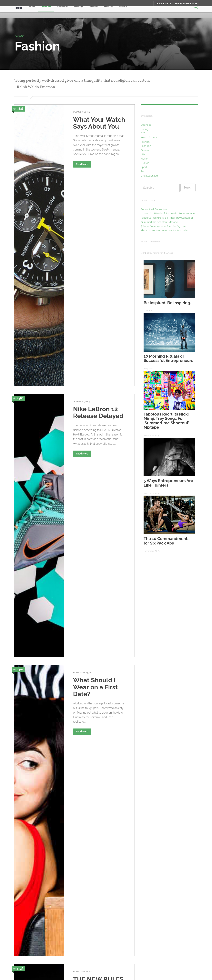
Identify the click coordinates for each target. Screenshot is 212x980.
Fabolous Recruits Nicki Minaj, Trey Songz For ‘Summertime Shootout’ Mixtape (166, 421)
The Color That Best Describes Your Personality (98, 616)
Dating (144, 129)
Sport (144, 167)
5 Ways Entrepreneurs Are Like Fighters (163, 226)
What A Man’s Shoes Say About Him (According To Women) (98, 710)
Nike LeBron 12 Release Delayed (98, 202)
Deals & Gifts (163, 4)
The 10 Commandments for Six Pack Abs (164, 230)
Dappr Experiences (186, 4)
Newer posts (115, 946)
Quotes (145, 163)
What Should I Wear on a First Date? (96, 284)
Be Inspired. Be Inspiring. (155, 209)
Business (146, 125)
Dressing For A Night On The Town (94, 456)
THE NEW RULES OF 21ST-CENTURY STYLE (98, 370)
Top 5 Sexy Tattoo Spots (99, 534)
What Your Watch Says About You (99, 123)
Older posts (32, 946)
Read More (82, 164)
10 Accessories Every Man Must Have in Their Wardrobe (97, 798)
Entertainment (149, 137)
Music (144, 159)
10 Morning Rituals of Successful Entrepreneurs (168, 213)
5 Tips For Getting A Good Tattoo (99, 884)
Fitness (145, 150)
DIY (143, 133)
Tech (143, 171)
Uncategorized (149, 176)
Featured (146, 146)
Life (143, 154)
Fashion (145, 142)
